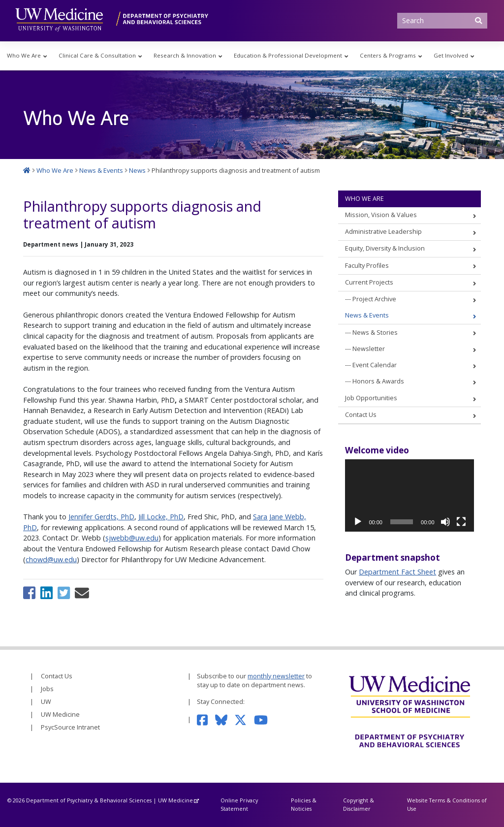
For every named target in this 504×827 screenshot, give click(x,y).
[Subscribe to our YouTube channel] (265, 719)
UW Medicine (60, 715)
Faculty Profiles (367, 266)
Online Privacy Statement (239, 804)
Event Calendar (375, 365)
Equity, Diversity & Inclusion (385, 248)
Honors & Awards (378, 381)
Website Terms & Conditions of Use (447, 804)
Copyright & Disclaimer (359, 804)
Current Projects (369, 282)
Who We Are (24, 55)
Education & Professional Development (288, 55)
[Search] (442, 21)
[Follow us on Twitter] (244, 719)
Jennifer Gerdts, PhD (101, 517)
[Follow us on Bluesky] (225, 719)
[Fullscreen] (461, 522)
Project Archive (374, 299)
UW (46, 702)
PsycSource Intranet (70, 727)
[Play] (358, 522)
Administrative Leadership (383, 232)
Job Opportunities (371, 398)
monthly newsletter (276, 676)
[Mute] (445, 522)
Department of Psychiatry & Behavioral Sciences (89, 800)
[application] (409, 495)
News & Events (367, 315)
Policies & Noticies (304, 804)
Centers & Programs (388, 55)
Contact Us (361, 415)
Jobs (47, 689)
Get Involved (451, 55)
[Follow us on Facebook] (206, 719)
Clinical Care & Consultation (97, 55)
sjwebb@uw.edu (132, 538)
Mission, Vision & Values (381, 215)
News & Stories (375, 333)
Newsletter (369, 349)
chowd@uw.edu (51, 559)
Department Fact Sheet (397, 572)
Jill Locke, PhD (161, 517)
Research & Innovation (185, 55)
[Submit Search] (478, 21)
